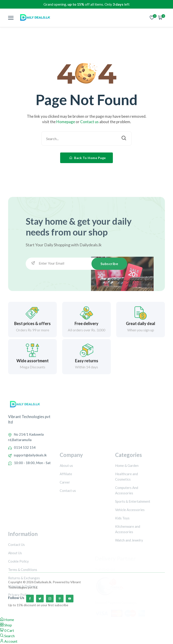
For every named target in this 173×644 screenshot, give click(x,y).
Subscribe (109, 264)
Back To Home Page (88, 158)
